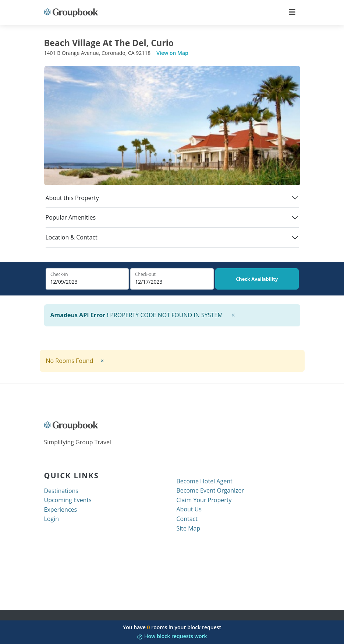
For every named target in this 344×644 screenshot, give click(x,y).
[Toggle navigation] (292, 12)
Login (52, 519)
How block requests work (172, 636)
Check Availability (257, 279)
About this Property (72, 198)
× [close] (233, 315)
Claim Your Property (204, 500)
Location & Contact (72, 237)
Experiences (61, 510)
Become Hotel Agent (205, 481)
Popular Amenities (71, 218)
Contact (187, 519)
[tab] (172, 201)
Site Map (189, 528)
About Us (189, 509)
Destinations (61, 491)
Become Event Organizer (210, 490)
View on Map (172, 53)
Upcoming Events (68, 500)
